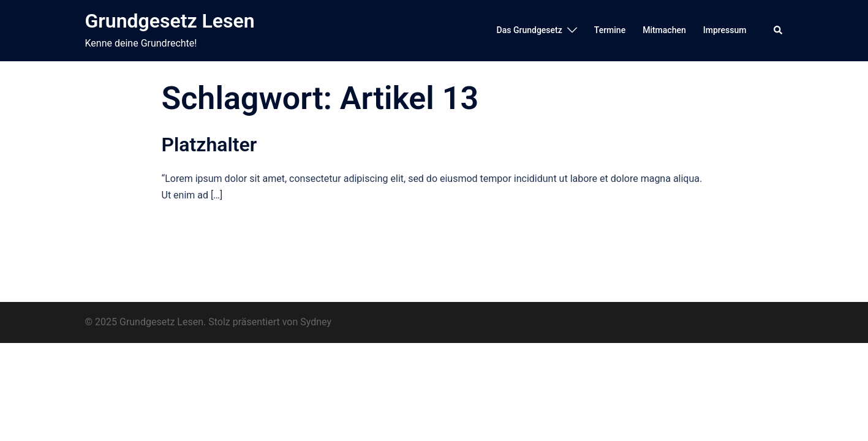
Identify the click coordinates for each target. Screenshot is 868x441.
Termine (610, 30)
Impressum (725, 30)
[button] (779, 31)
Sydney (316, 322)
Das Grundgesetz (530, 30)
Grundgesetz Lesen (170, 21)
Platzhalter (209, 145)
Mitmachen (664, 30)
